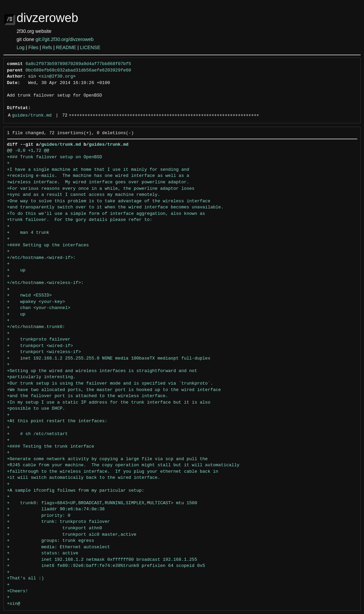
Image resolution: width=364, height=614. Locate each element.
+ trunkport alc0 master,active (72, 535)
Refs (47, 47)
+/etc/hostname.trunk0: (36, 327)
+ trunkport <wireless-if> (44, 352)
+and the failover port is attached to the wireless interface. (88, 396)
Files (34, 47)
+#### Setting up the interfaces (48, 245)
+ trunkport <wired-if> (40, 346)
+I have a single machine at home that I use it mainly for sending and (98, 170)
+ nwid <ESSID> (30, 295)
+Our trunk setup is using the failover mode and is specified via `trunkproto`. (110, 384)
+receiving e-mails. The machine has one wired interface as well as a (98, 176)
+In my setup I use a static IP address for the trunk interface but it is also (109, 403)
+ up (16, 270)
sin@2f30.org (57, 77)
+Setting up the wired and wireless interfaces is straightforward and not (102, 371)
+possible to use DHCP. (36, 409)
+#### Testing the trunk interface (51, 447)
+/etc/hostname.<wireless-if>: (45, 283)
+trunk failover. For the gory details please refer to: (80, 220)
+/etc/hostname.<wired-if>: (41, 258)
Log (20, 47)
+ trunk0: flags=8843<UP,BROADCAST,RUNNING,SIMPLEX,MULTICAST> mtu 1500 (102, 503)
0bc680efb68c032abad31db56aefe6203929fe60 (78, 70)
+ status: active (43, 553)
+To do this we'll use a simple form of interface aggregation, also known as (106, 214)
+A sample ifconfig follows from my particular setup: (76, 491)
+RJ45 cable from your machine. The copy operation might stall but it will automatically (123, 465)
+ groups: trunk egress (51, 541)
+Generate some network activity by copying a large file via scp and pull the (108, 459)
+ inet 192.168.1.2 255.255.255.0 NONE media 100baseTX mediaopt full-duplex (109, 359)
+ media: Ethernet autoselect (59, 547)
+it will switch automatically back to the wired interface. (84, 478)
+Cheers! (18, 591)
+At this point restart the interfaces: (57, 421)
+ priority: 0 (39, 516)
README (66, 47)
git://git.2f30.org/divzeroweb (65, 39)
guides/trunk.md (32, 116)
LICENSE (90, 47)
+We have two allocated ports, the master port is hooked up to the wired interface (114, 390)
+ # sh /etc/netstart (37, 434)
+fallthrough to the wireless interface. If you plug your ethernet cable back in (113, 472)
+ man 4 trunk (28, 233)
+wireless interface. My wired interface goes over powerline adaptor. (98, 182)
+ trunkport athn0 (56, 528)
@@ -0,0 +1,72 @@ (28, 151)
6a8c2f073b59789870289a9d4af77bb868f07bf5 (78, 64)
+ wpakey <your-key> (36, 302)
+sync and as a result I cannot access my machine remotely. (84, 195)
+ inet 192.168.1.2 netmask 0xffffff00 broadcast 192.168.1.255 (102, 560)
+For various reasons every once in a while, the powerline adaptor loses (101, 189)
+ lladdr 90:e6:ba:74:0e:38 (56, 509)
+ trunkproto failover (39, 340)
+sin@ (14, 604)
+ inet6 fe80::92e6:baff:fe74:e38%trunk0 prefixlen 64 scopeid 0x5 (106, 566)
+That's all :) (26, 578)
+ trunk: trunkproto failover (59, 522)
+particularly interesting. (41, 377)
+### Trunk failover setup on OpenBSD (55, 157)
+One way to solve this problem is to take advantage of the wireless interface (109, 201)
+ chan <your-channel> (39, 308)
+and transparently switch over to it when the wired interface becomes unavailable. (115, 207)
